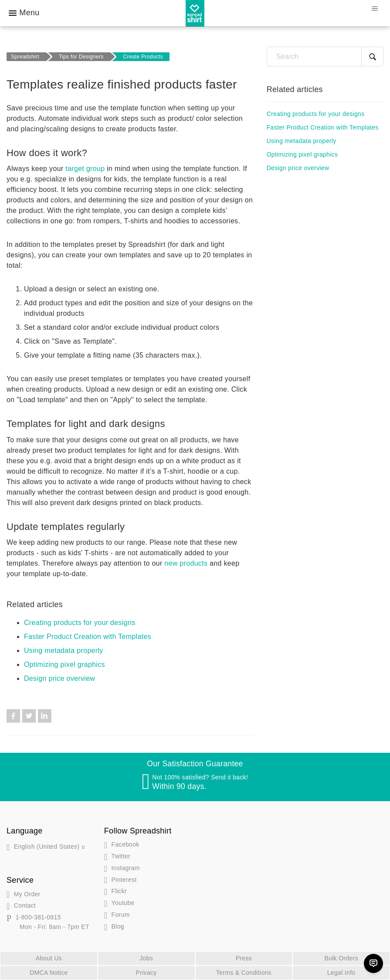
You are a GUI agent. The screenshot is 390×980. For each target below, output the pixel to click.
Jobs (146, 958)
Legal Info (341, 973)
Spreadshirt (25, 57)
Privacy (146, 973)
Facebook (13, 716)
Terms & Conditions (244, 973)
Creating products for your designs (80, 623)
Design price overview (59, 678)
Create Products (143, 57)
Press (244, 958)
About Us (49, 958)
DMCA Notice (49, 973)
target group (85, 169)
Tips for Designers (81, 57)
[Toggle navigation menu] (375, 9)
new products (186, 563)
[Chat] (373, 963)
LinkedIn (45, 716)
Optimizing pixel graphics (64, 664)
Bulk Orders (341, 958)
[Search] (325, 56)
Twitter (29, 716)
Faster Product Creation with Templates (88, 637)
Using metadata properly (64, 650)
